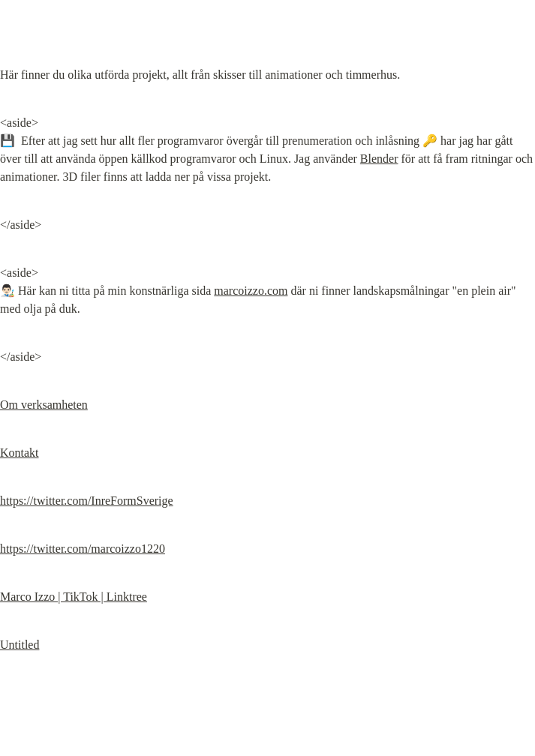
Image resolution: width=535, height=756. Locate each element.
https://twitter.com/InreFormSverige (87, 501)
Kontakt (20, 453)
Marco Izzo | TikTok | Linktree (74, 597)
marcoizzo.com (251, 291)
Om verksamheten (44, 405)
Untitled (20, 645)
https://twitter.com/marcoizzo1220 (83, 549)
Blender (379, 159)
